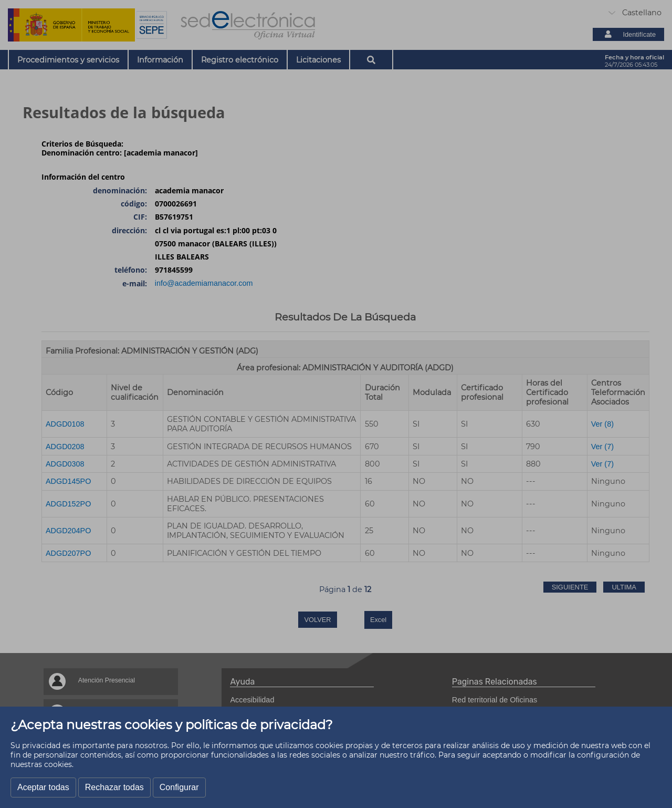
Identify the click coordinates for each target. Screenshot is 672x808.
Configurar (179, 787)
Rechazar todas (114, 787)
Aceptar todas (43, 787)
